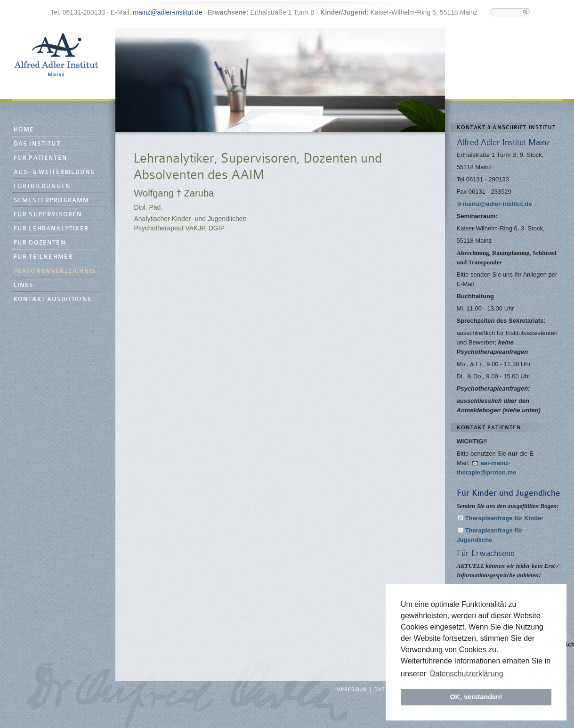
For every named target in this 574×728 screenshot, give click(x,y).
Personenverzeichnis (55, 271)
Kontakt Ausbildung (53, 299)
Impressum (351, 690)
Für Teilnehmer (43, 257)
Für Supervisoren (48, 215)
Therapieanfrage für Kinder (505, 518)
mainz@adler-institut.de (167, 12)
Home (24, 130)
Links (24, 285)
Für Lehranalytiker (51, 229)
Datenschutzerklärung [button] (467, 674)
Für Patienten (41, 158)
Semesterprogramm (52, 200)
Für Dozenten (40, 243)
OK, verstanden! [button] (476, 697)
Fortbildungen (42, 186)
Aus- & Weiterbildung (54, 172)
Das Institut (37, 144)
